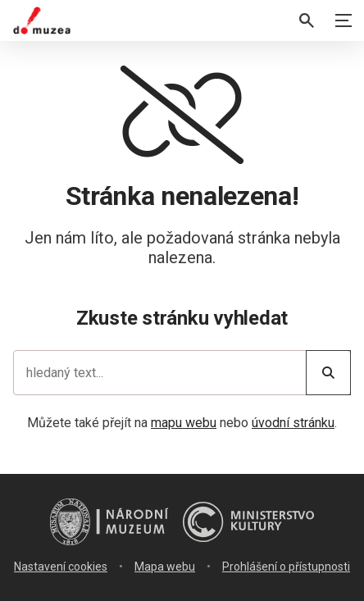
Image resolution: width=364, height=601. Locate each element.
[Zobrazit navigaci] (344, 20)
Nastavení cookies (61, 567)
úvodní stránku (293, 423)
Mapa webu (165, 567)
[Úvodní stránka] (42, 20)
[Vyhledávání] (307, 20)
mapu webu (184, 423)
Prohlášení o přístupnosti (286, 567)
